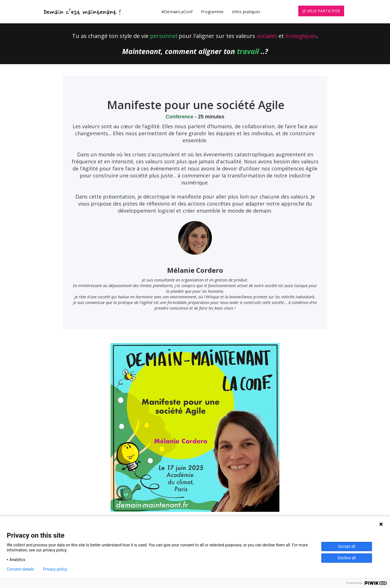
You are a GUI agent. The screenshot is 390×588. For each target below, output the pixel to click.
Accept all (347, 546)
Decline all (347, 558)
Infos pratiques (246, 12)
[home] (82, 12)
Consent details (20, 569)
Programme (212, 12)
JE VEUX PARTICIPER (321, 11)
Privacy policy (55, 569)
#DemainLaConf (177, 12)
